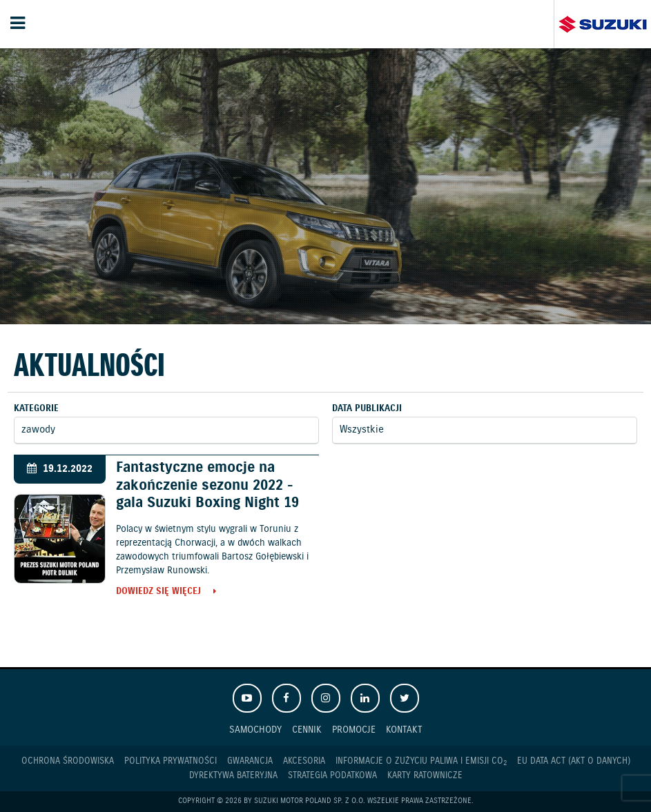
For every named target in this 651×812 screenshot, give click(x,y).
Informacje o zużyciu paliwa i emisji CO (421, 762)
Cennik (307, 730)
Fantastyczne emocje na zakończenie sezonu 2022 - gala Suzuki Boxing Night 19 (207, 485)
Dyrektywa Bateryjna (233, 776)
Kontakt (404, 730)
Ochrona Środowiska (68, 761)
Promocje (354, 730)
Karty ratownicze (425, 776)
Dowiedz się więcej (158, 592)
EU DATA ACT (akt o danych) (574, 761)
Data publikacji (367, 409)
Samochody (255, 730)
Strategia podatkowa (332, 776)
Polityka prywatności (171, 761)
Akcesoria (304, 761)
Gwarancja (250, 761)
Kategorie (36, 409)
